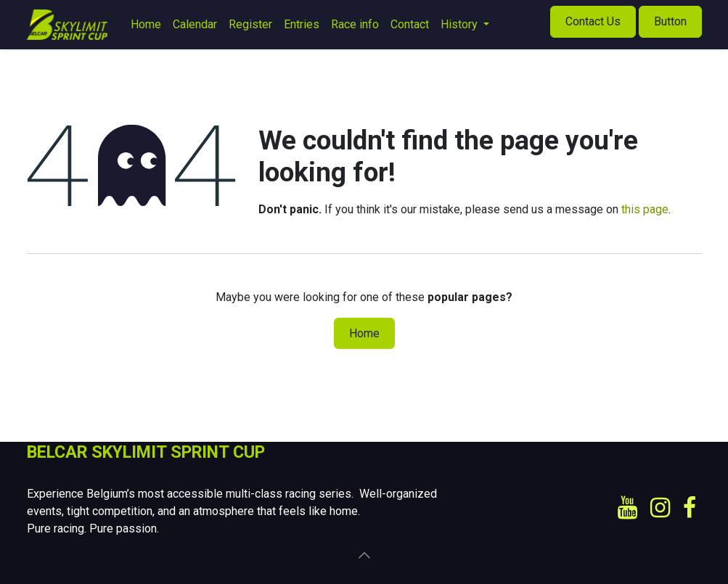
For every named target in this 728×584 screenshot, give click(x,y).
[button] (364, 555)
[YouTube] (627, 508)
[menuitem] (146, 25)
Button (670, 21)
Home (364, 333)
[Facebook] (690, 508)
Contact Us (593, 21)
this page (645, 209)
